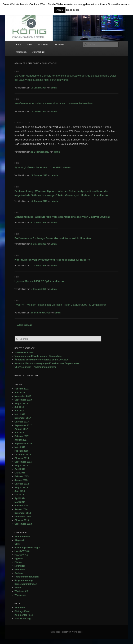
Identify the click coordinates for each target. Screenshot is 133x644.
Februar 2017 (22, 436)
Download (60, 44)
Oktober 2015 (22, 458)
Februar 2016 (22, 451)
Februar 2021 (22, 389)
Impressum (21, 52)
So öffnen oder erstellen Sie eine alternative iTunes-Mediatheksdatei (54, 103)
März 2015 (20, 473)
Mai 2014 (19, 495)
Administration (23, 537)
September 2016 (23, 443)
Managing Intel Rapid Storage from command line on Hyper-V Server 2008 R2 (62, 217)
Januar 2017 (21, 440)
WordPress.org (23, 619)
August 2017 (21, 429)
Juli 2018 (19, 411)
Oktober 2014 (22, 484)
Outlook (19, 573)
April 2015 (20, 469)
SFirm (18, 588)
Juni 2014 (20, 491)
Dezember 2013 (23, 513)
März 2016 (20, 447)
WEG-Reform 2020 (24, 352)
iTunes (18, 562)
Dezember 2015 (23, 455)
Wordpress (20, 595)
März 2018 (20, 414)
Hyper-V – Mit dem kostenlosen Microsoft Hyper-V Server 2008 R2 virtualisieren (61, 305)
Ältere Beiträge (23, 325)
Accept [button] (60, 10)
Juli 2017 (19, 433)
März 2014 (20, 502)
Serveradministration (26, 584)
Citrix (17, 544)
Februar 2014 (22, 506)
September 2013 (23, 524)
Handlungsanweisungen (28, 547)
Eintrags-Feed (22, 611)
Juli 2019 (19, 407)
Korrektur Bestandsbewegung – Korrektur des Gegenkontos (47, 363)
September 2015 (23, 462)
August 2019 (21, 403)
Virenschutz (44, 44)
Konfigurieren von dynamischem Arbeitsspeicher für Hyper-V (52, 260)
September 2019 (23, 400)
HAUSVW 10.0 (22, 551)
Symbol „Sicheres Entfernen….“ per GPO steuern (43, 167)
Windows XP (21, 591)
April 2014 (20, 498)
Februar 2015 (22, 476)
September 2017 (23, 425)
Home (18, 44)
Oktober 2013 (22, 520)
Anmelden (20, 608)
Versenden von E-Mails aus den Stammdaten (38, 356)
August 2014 (21, 487)
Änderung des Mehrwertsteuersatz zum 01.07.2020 (41, 360)
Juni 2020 (20, 392)
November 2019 (23, 396)
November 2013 (23, 517)
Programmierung (24, 580)
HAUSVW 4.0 (21, 555)
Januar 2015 (21, 480)
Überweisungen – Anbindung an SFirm (35, 367)
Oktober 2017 (22, 422)
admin (54, 88)
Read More (73, 10)
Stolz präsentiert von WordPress (66, 632)
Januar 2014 (21, 509)
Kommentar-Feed (24, 615)
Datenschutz (38, 52)
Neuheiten (20, 566)
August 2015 (21, 465)
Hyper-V (19, 558)
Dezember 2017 (23, 418)
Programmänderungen (27, 577)
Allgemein (20, 540)
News (30, 44)
